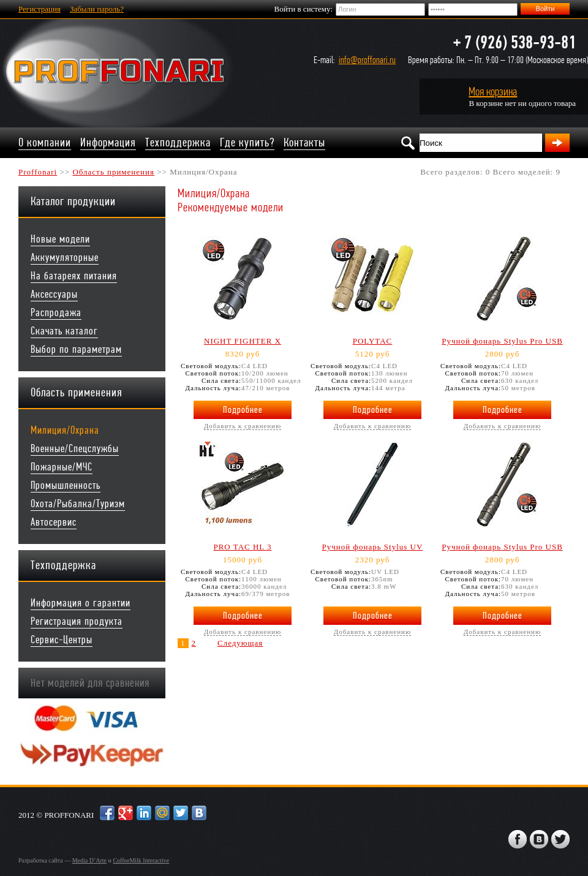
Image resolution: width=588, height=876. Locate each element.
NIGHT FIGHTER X (243, 341)
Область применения (113, 172)
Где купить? (247, 142)
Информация (108, 142)
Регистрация (40, 9)
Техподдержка (178, 142)
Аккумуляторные (65, 258)
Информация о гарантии (81, 603)
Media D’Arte (89, 860)
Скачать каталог (64, 331)
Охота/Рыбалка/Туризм (78, 504)
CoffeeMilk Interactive (141, 860)
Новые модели (60, 239)
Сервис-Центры (62, 640)
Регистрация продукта (77, 621)
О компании (45, 142)
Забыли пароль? (97, 9)
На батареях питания (74, 276)
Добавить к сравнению (243, 426)
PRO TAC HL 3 (242, 547)
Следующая (240, 643)
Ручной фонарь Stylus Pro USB (502, 341)
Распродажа (56, 313)
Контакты (304, 142)
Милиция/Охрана (65, 430)
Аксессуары (54, 294)
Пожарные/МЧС (62, 467)
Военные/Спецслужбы (75, 449)
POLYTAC (373, 341)
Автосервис (54, 522)
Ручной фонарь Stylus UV (373, 547)
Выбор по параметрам (76, 349)
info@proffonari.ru (367, 60)
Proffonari (38, 172)
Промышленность (66, 485)
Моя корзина (493, 92)
